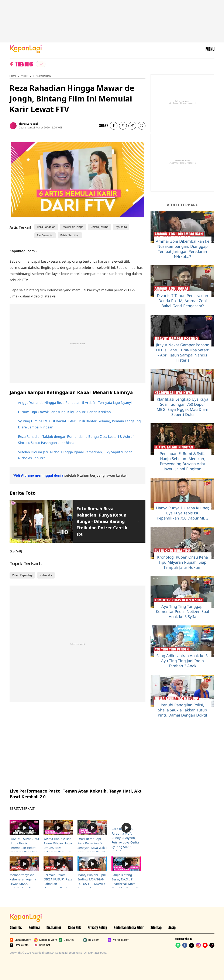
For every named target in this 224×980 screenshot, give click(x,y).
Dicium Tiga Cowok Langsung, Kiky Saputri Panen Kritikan (64, 412)
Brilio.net (42, 945)
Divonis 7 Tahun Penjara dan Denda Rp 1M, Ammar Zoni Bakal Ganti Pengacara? (182, 301)
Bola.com (91, 940)
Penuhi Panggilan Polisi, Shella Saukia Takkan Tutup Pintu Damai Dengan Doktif (182, 710)
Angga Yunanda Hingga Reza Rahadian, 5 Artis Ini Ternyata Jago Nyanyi (75, 403)
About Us (16, 928)
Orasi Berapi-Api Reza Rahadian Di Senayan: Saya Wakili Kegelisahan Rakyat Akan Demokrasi (92, 848)
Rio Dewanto (45, 235)
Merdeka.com (118, 940)
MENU (210, 49)
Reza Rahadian (42, 76)
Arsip (172, 928)
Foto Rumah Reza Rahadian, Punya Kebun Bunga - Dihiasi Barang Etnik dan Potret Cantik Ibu (102, 521)
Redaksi (34, 928)
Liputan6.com (20, 940)
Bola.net (66, 940)
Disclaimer (54, 928)
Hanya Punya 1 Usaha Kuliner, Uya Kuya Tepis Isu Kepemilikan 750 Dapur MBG (183, 513)
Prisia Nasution (70, 235)
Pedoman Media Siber (129, 928)
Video (25, 76)
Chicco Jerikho (100, 227)
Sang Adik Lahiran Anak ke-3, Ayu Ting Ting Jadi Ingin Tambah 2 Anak (182, 661)
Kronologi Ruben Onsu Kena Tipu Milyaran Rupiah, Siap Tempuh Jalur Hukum (182, 562)
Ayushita (121, 227)
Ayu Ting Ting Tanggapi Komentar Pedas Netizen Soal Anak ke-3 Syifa (182, 611)
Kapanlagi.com (46, 940)
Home (13, 76)
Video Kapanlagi (22, 575)
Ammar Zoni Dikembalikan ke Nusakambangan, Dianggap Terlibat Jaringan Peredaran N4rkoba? (183, 249)
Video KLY (46, 575)
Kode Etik (75, 928)
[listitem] (41, 64)
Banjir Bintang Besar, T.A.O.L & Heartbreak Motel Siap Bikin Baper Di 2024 (125, 884)
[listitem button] (132, 126)
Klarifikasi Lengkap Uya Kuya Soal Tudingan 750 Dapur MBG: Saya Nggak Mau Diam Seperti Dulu (182, 407)
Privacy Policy (97, 928)
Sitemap (156, 928)
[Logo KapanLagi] (26, 49)
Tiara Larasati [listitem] (28, 124)
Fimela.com (19, 945)
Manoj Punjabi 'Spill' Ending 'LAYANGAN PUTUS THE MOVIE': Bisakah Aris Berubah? (92, 884)
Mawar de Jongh (73, 227)
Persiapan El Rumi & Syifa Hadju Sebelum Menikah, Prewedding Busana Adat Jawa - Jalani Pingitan (183, 461)
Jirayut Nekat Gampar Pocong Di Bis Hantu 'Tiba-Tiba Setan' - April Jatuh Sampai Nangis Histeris (183, 352)
